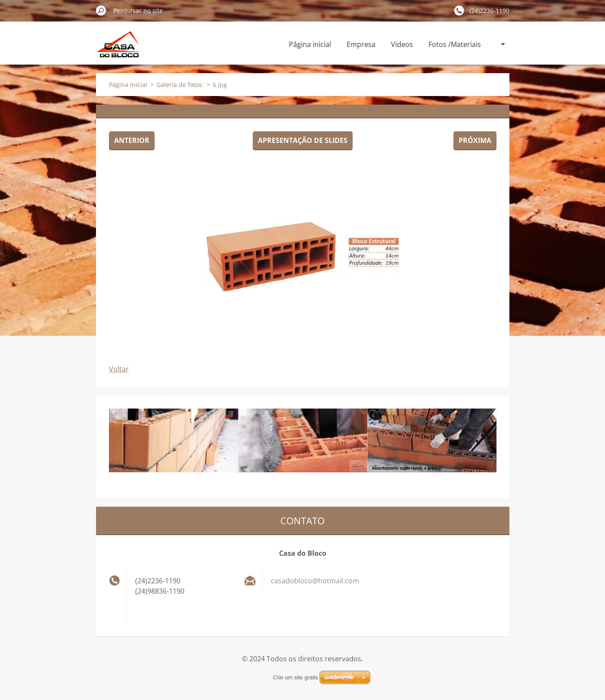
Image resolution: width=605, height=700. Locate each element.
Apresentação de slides (303, 140)
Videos (402, 44)
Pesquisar (101, 10)
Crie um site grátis (296, 677)
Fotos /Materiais (455, 44)
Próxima (475, 140)
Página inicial (310, 44)
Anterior (132, 140)
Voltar (119, 369)
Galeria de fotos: (180, 85)
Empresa (361, 44)
